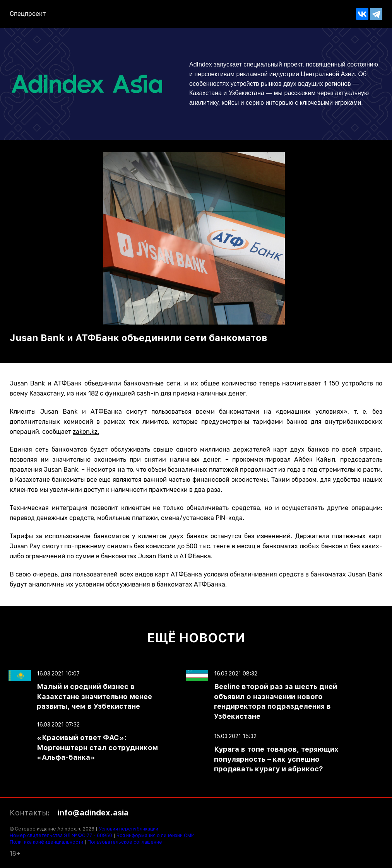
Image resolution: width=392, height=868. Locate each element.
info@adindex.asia (93, 813)
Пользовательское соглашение (125, 842)
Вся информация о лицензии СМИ (156, 836)
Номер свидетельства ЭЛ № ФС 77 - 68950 (61, 836)
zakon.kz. (86, 432)
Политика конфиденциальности (46, 842)
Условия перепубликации (128, 829)
